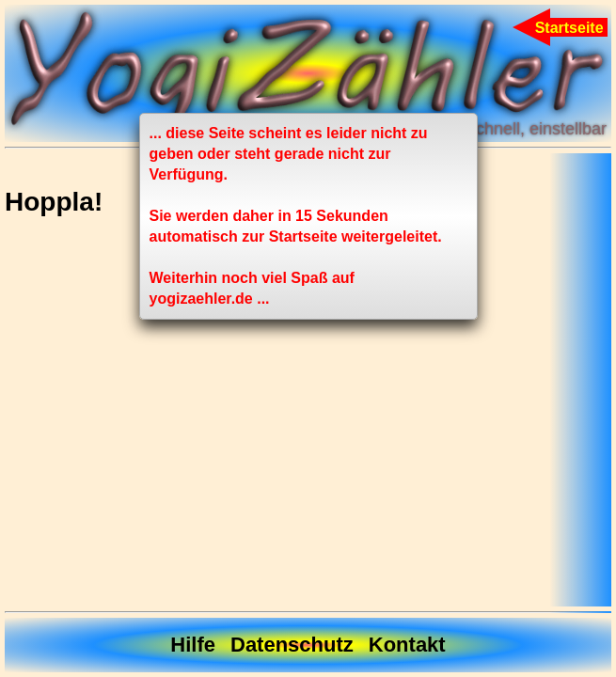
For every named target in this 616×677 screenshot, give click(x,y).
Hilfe (193, 645)
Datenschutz (292, 645)
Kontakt (407, 645)
